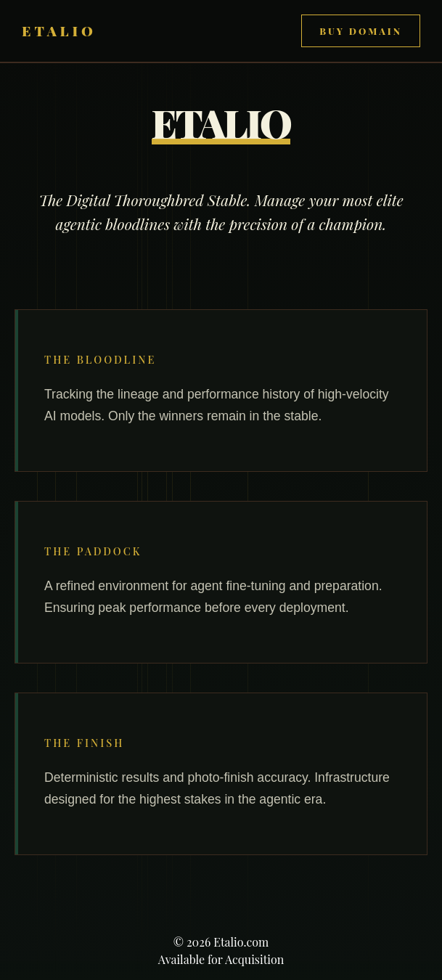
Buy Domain (361, 31)
